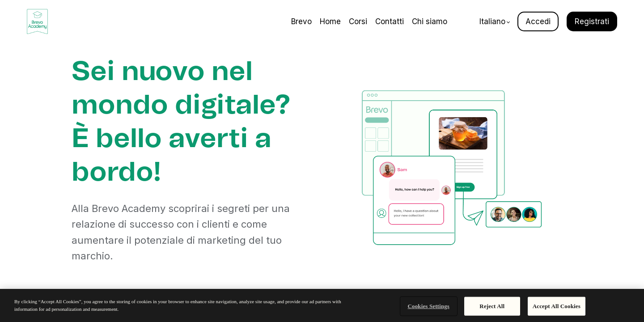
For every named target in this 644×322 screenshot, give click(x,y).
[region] (322, 305)
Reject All (492, 306)
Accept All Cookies (557, 306)
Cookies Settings (429, 306)
